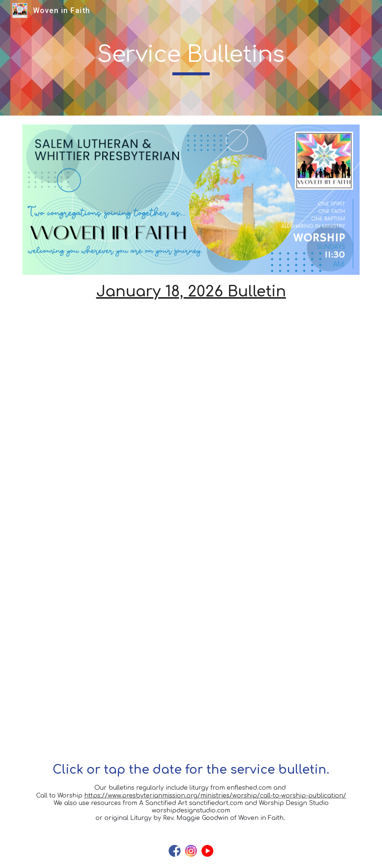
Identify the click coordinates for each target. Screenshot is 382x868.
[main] (191, 58)
